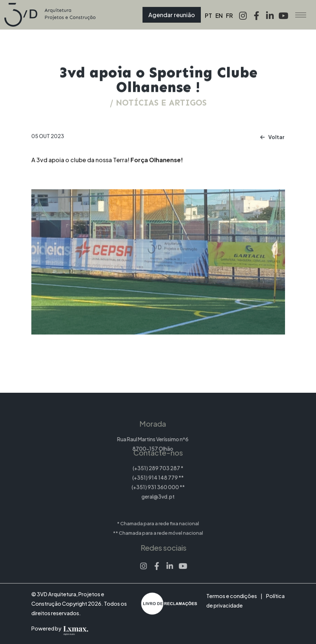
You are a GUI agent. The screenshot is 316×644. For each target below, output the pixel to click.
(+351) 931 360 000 (155, 480)
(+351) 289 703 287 (156, 461)
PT (208, 15)
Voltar (272, 141)
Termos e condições (232, 596)
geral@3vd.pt (158, 490)
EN (219, 15)
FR (229, 15)
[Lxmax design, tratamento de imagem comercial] (87, 628)
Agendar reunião (172, 15)
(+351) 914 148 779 (155, 471)
